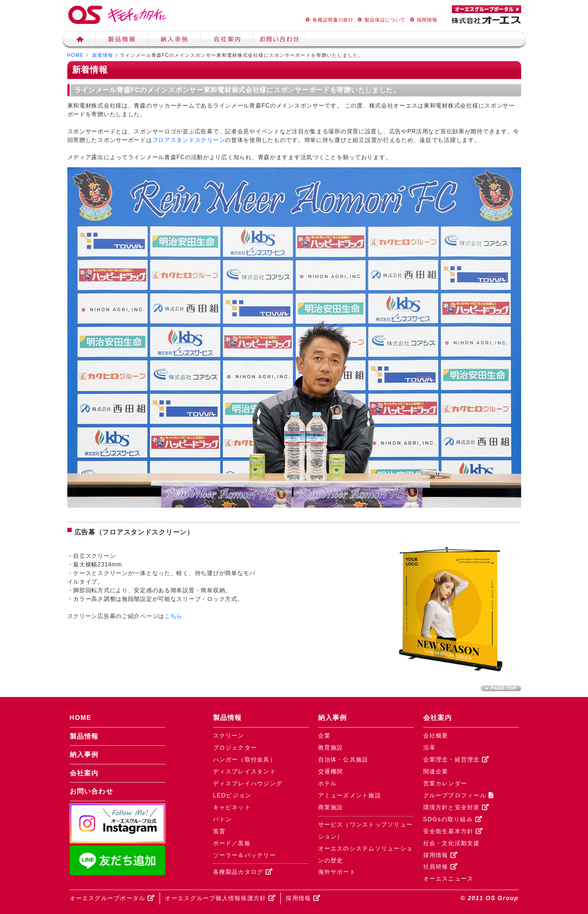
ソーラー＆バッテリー (245, 855)
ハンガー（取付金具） (245, 760)
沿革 (430, 748)
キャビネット (232, 807)
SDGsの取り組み (453, 819)
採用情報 (422, 20)
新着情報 (103, 55)
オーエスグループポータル (112, 898)
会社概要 (436, 736)
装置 (219, 831)
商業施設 (331, 807)
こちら (173, 616)
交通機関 (331, 772)
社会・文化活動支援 (452, 843)
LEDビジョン (232, 795)
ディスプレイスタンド (245, 772)
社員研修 (441, 867)
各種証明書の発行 (328, 20)
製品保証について (380, 20)
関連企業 (436, 772)
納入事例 (174, 40)
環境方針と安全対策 (456, 807)
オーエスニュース (449, 879)
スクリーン (229, 736)
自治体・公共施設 (343, 760)
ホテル (328, 783)
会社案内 (227, 40)
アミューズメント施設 (350, 795)
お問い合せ (279, 40)
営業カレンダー (445, 783)
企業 (325, 736)
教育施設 (331, 748)
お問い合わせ (92, 791)
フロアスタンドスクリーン (189, 140)
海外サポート (337, 872)
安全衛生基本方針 (453, 831)
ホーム (79, 40)
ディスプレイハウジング (248, 783)
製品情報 (122, 40)
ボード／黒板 (232, 843)
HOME (75, 55)
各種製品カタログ (243, 872)
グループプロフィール (458, 795)
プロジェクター (235, 748)
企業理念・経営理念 (456, 760)
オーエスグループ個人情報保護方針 (220, 898)
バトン (223, 819)
